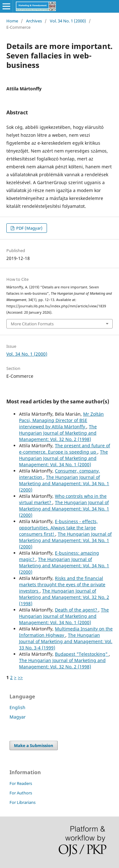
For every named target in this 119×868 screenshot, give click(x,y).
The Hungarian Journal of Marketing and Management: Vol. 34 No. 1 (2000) (63, 458)
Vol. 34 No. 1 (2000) (68, 21)
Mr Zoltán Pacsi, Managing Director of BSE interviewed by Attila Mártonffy (61, 420)
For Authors (21, 793)
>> (20, 677)
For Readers (21, 783)
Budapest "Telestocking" (82, 654)
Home (12, 21)
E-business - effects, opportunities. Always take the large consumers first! (58, 528)
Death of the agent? (77, 610)
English (17, 707)
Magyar (18, 717)
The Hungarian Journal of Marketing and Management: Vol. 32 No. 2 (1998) (58, 433)
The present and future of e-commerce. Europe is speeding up (65, 449)
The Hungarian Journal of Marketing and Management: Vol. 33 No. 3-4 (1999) (66, 641)
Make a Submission (34, 745)
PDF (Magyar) (29, 228)
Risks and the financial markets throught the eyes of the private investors (62, 585)
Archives (34, 21)
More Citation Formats (32, 324)
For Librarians (23, 802)
